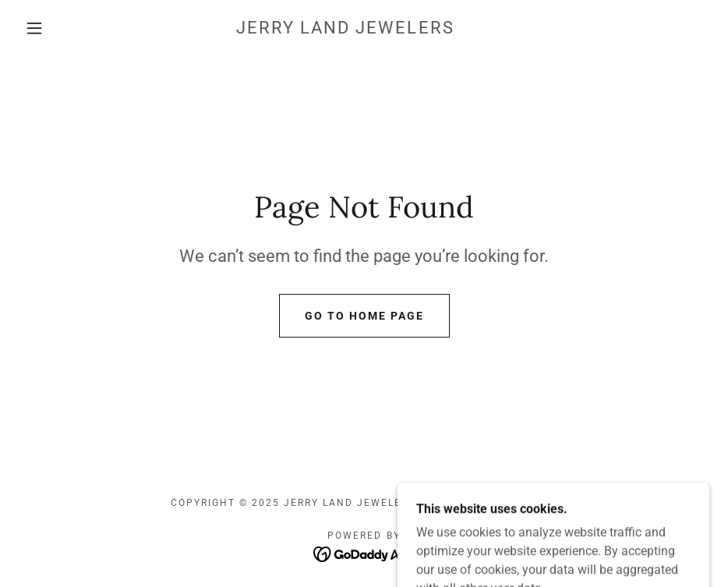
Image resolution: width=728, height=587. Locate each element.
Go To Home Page (364, 316)
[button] (35, 28)
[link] (346, 29)
